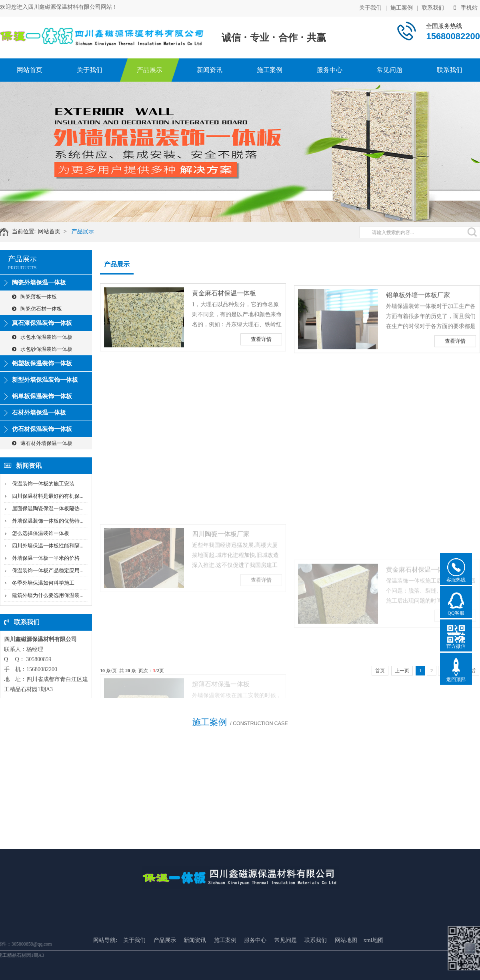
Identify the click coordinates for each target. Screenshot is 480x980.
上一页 (402, 671)
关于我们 (370, 7)
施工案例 (402, 7)
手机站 (466, 7)
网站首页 (30, 70)
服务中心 (330, 70)
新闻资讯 (210, 70)
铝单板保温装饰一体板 (42, 396)
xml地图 (374, 976)
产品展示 (150, 70)
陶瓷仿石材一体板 (37, 309)
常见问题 (390, 70)
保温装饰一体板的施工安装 (43, 484)
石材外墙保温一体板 (39, 413)
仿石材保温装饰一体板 (42, 429)
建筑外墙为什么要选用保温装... (48, 595)
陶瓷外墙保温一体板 (39, 283)
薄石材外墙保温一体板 (42, 443)
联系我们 (433, 7)
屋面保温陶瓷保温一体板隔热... (48, 508)
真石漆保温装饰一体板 (42, 323)
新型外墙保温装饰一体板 (45, 380)
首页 (380, 671)
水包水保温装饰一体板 (42, 337)
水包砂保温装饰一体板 (42, 349)
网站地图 (346, 976)
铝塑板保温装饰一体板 (42, 363)
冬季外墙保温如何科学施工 (43, 583)
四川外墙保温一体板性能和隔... (48, 546)
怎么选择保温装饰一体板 (41, 533)
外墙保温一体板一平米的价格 (46, 558)
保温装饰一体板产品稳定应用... (48, 570)
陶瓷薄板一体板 (34, 297)
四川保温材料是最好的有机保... (48, 496)
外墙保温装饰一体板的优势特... (48, 521)
